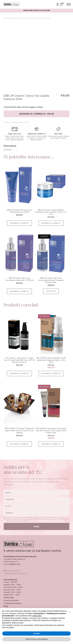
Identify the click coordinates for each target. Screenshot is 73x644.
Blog (6, 606)
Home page (9, 597)
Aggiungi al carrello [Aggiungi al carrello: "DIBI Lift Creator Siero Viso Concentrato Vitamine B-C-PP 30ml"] (19, 291)
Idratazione (22, 122)
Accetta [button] (37, 633)
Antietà (14, 18)
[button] (70, 612)
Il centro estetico (11, 600)
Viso (9, 18)
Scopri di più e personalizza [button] (36, 639)
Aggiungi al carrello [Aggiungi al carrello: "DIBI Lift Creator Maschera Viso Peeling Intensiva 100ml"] (19, 223)
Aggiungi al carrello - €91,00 (36, 114)
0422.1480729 (13, 571)
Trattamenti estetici (13, 603)
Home (5, 18)
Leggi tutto (8, 149)
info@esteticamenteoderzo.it (15, 573)
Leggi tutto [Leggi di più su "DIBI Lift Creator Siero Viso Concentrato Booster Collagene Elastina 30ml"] (51, 291)
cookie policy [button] (37, 616)
